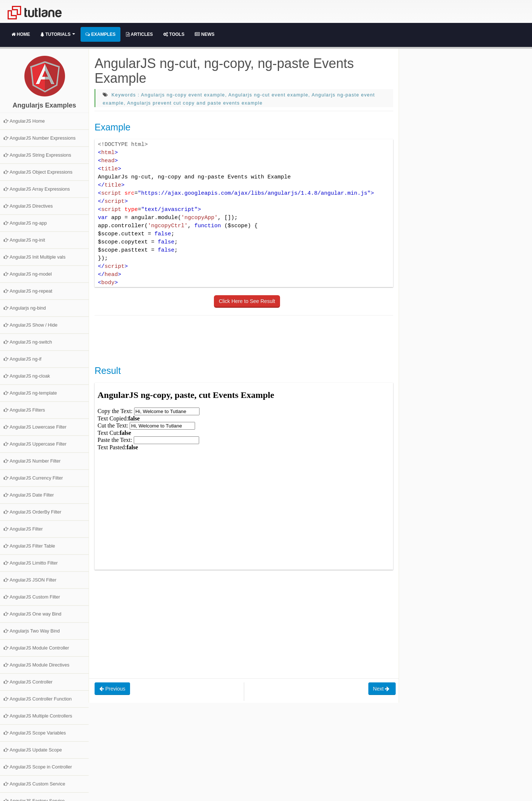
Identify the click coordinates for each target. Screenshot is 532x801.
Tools (174, 34)
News (204, 34)
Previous (112, 689)
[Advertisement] (229, 340)
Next (382, 689)
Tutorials (58, 34)
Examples (100, 34)
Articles (139, 34)
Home (21, 34)
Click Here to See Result (247, 301)
